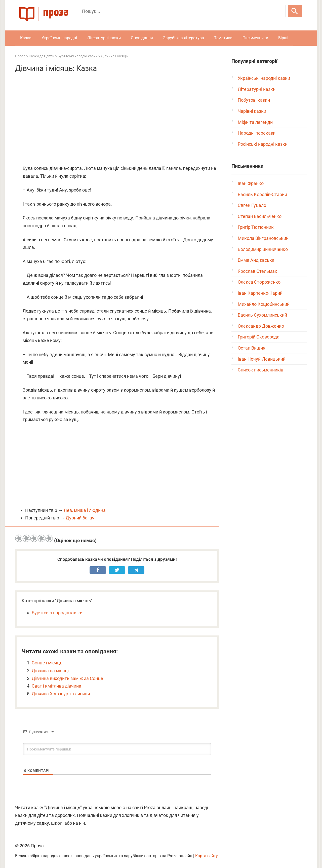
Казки (26, 38)
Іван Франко (251, 183)
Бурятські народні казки (57, 613)
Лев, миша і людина (85, 510)
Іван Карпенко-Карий (260, 293)
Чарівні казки (252, 111)
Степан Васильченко (260, 216)
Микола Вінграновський (263, 238)
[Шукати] (295, 11)
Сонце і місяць (47, 663)
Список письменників (260, 370)
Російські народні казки (263, 144)
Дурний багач (80, 518)
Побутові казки (254, 100)
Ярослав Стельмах (257, 271)
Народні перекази (257, 133)
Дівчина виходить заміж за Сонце (67, 678)
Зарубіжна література (184, 38)
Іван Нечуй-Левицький (262, 359)
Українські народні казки (264, 78)
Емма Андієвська (256, 260)
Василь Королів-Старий (262, 194)
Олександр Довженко (261, 326)
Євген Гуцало (252, 205)
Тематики (223, 38)
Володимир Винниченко (263, 249)
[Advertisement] (117, 123)
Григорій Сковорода (259, 337)
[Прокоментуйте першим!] (117, 749)
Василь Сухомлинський (262, 315)
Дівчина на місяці (50, 671)
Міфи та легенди (255, 122)
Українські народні (59, 38)
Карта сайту (207, 856)
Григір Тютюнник (256, 227)
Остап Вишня (252, 348)
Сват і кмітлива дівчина (56, 686)
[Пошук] (182, 11)
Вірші (283, 38)
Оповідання (142, 38)
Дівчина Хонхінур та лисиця (61, 694)
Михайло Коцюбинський (264, 304)
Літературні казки (104, 38)
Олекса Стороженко (259, 282)
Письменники (255, 38)
